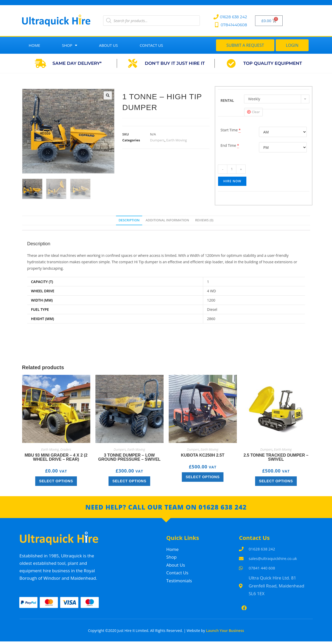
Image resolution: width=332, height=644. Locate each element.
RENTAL (227, 100)
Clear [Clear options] (256, 112)
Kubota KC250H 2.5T (203, 455)
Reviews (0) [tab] (204, 220)
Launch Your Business (225, 633)
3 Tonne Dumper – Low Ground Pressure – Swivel (129, 457)
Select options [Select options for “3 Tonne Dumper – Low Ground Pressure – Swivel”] (129, 481)
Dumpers (157, 140)
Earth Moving (177, 140)
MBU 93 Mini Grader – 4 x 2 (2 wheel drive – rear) (56, 457)
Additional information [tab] (167, 220)
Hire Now (232, 181)
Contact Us (151, 45)
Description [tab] (129, 220)
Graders (66, 449)
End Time (228, 145)
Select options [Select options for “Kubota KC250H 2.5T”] (203, 477)
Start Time (229, 130)
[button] (108, 95)
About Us (108, 45)
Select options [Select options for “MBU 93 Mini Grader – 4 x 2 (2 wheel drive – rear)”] (56, 481)
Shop (70, 45)
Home (35, 45)
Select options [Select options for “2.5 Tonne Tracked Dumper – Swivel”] (276, 481)
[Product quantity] (232, 169)
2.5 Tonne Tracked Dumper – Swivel (276, 457)
